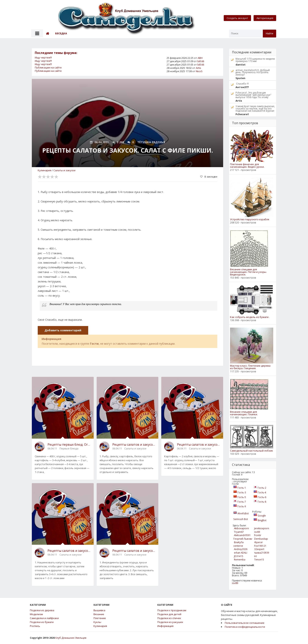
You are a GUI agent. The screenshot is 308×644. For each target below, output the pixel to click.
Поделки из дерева (42, 610)
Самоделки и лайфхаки (44, 618)
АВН (200, 58)
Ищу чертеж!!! (43, 57)
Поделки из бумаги (42, 622)
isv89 (235, 583)
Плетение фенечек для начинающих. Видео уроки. (247, 166)
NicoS (199, 71)
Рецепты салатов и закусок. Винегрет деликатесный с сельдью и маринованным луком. (199, 445)
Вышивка (99, 610)
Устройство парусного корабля (250, 219)
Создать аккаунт (237, 18)
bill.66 (201, 61)
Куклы (97, 622)
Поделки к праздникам (172, 610)
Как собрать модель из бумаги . (250, 317)
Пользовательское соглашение (245, 623)
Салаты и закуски (64, 170)
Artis (198, 68)
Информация (165, 626)
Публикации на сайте (48, 67)
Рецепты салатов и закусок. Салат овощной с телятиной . (134, 551)
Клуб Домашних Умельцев (71, 638)
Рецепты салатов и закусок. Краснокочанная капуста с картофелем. (69, 551)
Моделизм (36, 614)
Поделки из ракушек (170, 622)
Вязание (99, 614)
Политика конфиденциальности (245, 627)
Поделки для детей (169, 614)
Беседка (61, 33)
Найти (269, 33)
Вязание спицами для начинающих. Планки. (244, 413)
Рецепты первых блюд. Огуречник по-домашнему (69, 445)
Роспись (35, 626)
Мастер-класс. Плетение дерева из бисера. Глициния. (250, 367)
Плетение (100, 618)
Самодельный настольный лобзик (252, 451)
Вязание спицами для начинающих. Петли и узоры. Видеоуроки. (248, 272)
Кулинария (44, 170)
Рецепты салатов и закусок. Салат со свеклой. (134, 445)
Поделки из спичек (169, 618)
